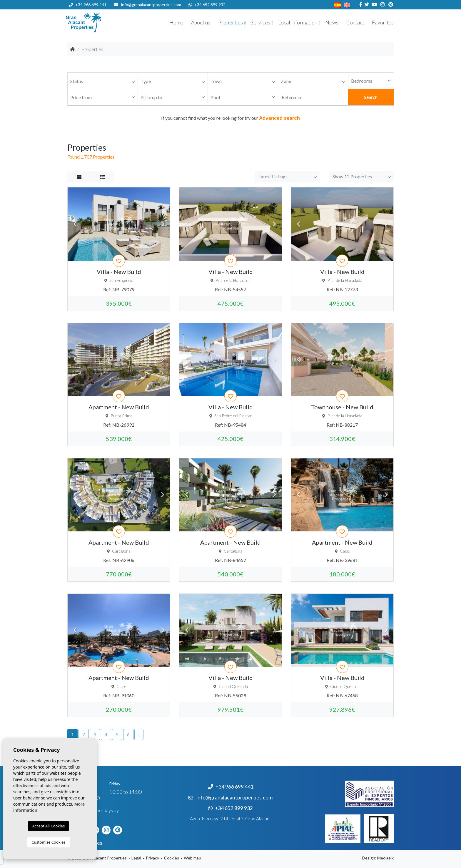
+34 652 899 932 (207, 5)
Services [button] (260, 23)
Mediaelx (385, 858)
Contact (355, 23)
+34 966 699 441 (88, 5)
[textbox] (104, 81)
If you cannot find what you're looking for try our (230, 118)
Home (176, 23)
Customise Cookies (48, 842)
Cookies (172, 858)
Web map (192, 858)
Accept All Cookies (49, 826)
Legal (136, 858)
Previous (75, 224)
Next (163, 224)
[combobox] (103, 81)
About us (201, 23)
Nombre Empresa (101, 22)
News (332, 23)
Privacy (152, 858)
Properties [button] (230, 23)
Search (371, 97)
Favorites (383, 23)
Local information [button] (298, 23)
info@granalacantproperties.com (151, 5)
